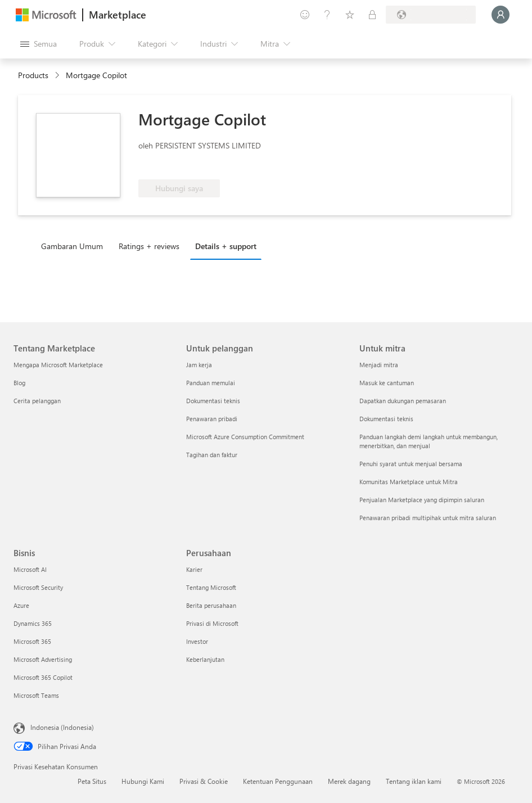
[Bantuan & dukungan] (327, 15)
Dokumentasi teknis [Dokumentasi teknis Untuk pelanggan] (213, 401)
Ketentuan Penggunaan (278, 781)
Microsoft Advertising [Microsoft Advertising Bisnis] (43, 659)
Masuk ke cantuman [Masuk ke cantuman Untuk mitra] (387, 383)
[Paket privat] (372, 15)
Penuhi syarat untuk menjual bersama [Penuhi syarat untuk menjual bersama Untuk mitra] (411, 464)
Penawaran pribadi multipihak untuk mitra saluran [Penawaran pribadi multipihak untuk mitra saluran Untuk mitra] (428, 518)
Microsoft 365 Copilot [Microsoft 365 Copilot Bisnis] (43, 677)
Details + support (226, 246)
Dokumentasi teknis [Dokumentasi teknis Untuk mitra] (386, 419)
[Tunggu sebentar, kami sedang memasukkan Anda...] (501, 15)
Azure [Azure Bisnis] (21, 605)
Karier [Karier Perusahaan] (194, 569)
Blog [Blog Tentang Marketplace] (19, 383)
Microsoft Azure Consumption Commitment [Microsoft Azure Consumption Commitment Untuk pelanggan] (245, 437)
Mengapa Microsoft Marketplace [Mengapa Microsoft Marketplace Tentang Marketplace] (58, 365)
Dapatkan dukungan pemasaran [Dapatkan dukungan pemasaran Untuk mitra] (403, 401)
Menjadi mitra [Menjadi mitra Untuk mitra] (379, 365)
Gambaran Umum (72, 246)
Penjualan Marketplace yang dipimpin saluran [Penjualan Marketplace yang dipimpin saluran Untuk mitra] (422, 500)
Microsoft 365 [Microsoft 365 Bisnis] (32, 641)
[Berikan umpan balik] (305, 15)
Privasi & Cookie (204, 781)
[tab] (75, 246)
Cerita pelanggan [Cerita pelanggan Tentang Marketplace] (37, 401)
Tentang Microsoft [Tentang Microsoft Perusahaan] (211, 587)
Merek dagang (349, 781)
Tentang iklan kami (414, 781)
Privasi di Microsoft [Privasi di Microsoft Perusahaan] (212, 623)
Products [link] (33, 75)
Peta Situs (92, 781)
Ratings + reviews (149, 246)
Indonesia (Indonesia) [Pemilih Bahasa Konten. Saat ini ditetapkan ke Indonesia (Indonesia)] (62, 727)
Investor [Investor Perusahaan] (197, 641)
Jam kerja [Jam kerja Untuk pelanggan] (199, 365)
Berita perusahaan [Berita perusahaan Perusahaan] (211, 605)
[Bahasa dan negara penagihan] (431, 15)
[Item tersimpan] (350, 15)
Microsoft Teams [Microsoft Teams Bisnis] (36, 695)
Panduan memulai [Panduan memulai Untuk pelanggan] (211, 383)
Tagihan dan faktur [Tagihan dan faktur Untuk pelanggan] (212, 455)
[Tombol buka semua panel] (39, 44)
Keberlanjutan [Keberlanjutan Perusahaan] (205, 659)
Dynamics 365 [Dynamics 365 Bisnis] (33, 623)
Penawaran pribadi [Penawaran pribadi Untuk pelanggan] (212, 419)
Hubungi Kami (143, 781)
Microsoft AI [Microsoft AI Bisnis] (30, 569)
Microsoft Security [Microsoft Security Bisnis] (38, 587)
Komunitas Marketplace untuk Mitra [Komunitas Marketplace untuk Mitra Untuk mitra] (409, 482)
